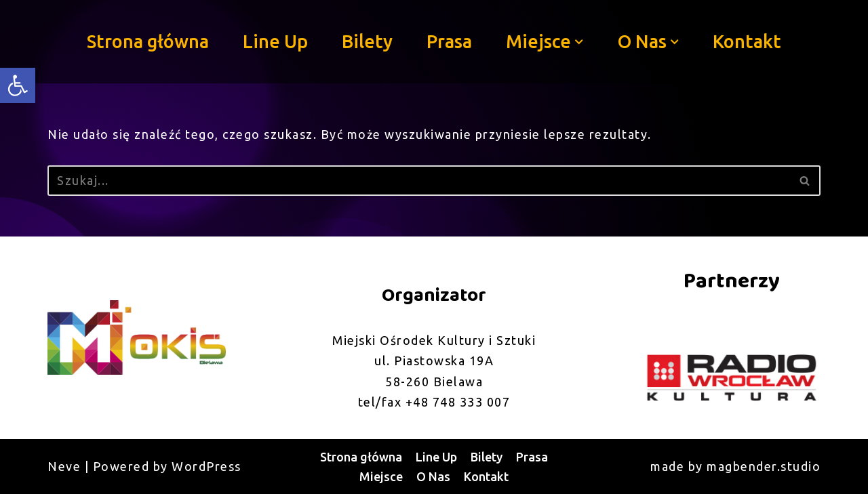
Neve (64, 466)
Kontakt (747, 41)
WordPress (206, 466)
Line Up (275, 41)
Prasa (449, 41)
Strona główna (148, 41)
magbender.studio (764, 466)
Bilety (367, 41)
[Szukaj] (419, 181)
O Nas (433, 476)
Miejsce (381, 476)
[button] (579, 42)
